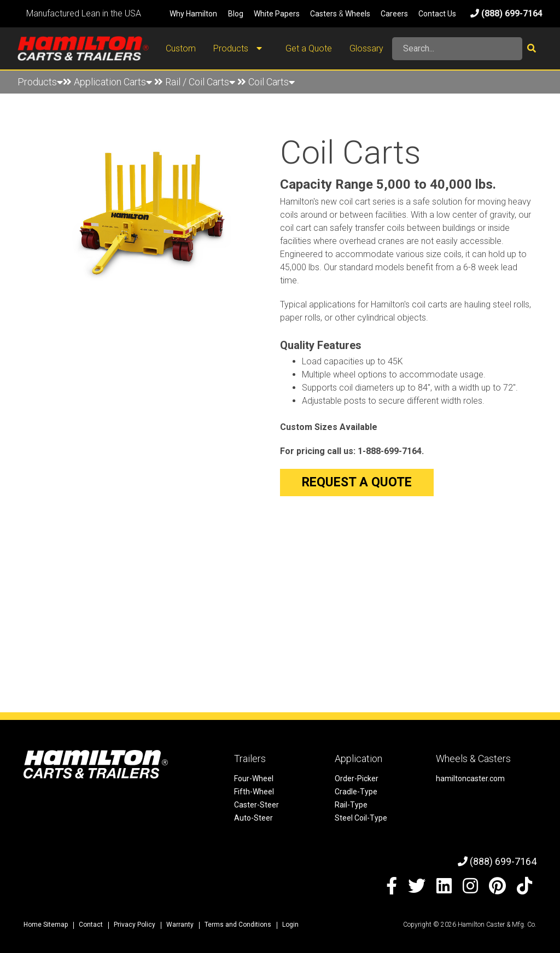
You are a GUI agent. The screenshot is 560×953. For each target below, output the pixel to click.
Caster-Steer (256, 805)
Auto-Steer (253, 818)
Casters (323, 14)
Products (241, 49)
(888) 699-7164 (506, 13)
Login (290, 925)
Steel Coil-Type (361, 818)
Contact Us (437, 14)
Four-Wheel (254, 778)
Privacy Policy (135, 925)
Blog (236, 14)
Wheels (358, 14)
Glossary (366, 48)
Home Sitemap (46, 925)
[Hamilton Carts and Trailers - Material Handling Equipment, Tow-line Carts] (83, 48)
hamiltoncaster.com (470, 778)
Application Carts (113, 82)
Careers (394, 14)
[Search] (457, 49)
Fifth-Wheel (254, 792)
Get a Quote (309, 48)
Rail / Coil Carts (200, 82)
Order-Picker (357, 778)
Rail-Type (351, 805)
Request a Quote (357, 482)
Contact (91, 925)
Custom (181, 48)
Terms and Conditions (238, 925)
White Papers (277, 14)
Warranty (180, 925)
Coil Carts (272, 82)
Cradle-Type (356, 792)
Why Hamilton (193, 14)
